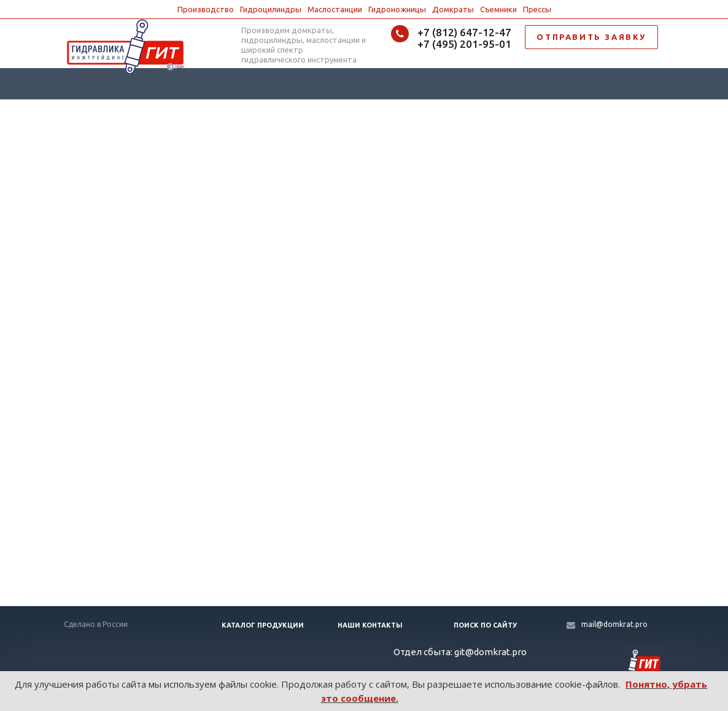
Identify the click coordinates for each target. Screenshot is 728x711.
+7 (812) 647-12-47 (464, 32)
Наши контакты (370, 625)
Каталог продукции (263, 625)
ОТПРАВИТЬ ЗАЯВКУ (591, 37)
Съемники (498, 9)
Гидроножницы (397, 9)
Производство (206, 9)
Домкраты (453, 9)
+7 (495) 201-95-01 (464, 44)
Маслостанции (335, 9)
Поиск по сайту (485, 625)
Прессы (537, 9)
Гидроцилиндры (271, 9)
